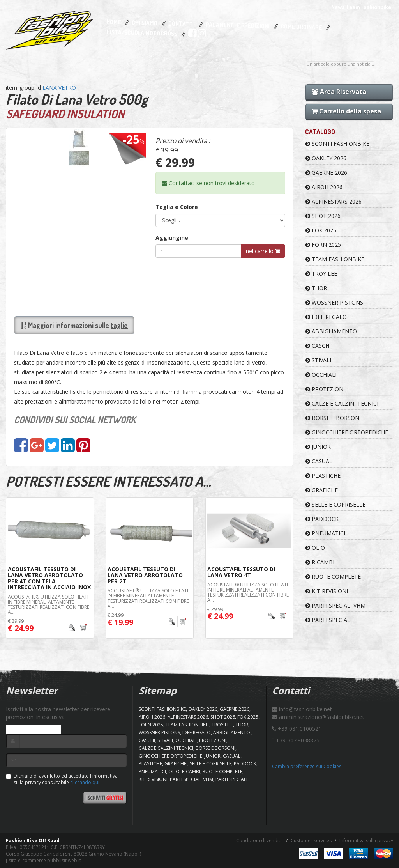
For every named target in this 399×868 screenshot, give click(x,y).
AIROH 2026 (324, 187)
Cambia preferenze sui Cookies (307, 766)
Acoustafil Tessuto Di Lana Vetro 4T (241, 572)
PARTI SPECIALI (329, 620)
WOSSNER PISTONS (334, 302)
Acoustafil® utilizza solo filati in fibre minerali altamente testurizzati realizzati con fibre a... (49, 605)
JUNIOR (318, 447)
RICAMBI (320, 562)
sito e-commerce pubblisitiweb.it (45, 860)
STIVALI (318, 360)
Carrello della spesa (346, 111)
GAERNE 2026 (326, 173)
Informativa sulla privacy (366, 841)
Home (114, 22)
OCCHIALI (321, 375)
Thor (316, 288)
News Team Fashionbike (361, 7)
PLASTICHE (323, 476)
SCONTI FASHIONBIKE (337, 144)
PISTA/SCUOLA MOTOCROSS (142, 33)
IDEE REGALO (326, 317)
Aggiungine (172, 238)
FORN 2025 (323, 245)
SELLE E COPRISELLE (335, 504)
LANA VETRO (59, 88)
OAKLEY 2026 (326, 158)
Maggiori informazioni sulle (74, 325)
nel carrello (263, 251)
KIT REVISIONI (327, 591)
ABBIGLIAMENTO (331, 331)
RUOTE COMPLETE (333, 577)
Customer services (311, 841)
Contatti (182, 24)
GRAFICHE (322, 490)
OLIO (315, 548)
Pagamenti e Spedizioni (238, 25)
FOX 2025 (321, 230)
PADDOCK (322, 519)
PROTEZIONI (325, 389)
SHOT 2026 (323, 216)
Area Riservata (339, 92)
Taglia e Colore (177, 207)
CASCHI (318, 346)
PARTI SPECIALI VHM (335, 605)
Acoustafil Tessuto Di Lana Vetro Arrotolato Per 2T (145, 575)
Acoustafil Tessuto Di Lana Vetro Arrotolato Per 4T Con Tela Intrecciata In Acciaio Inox (49, 578)
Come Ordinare (301, 27)
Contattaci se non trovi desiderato (208, 183)
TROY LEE (321, 274)
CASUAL (319, 461)
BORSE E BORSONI (333, 418)
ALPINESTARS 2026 (334, 201)
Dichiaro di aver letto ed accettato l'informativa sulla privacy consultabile (62, 779)
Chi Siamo (145, 23)
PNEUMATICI (325, 533)
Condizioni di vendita (260, 841)
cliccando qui (85, 782)
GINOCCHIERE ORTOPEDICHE (347, 432)
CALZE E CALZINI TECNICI (342, 403)
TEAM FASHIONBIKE (335, 259)
